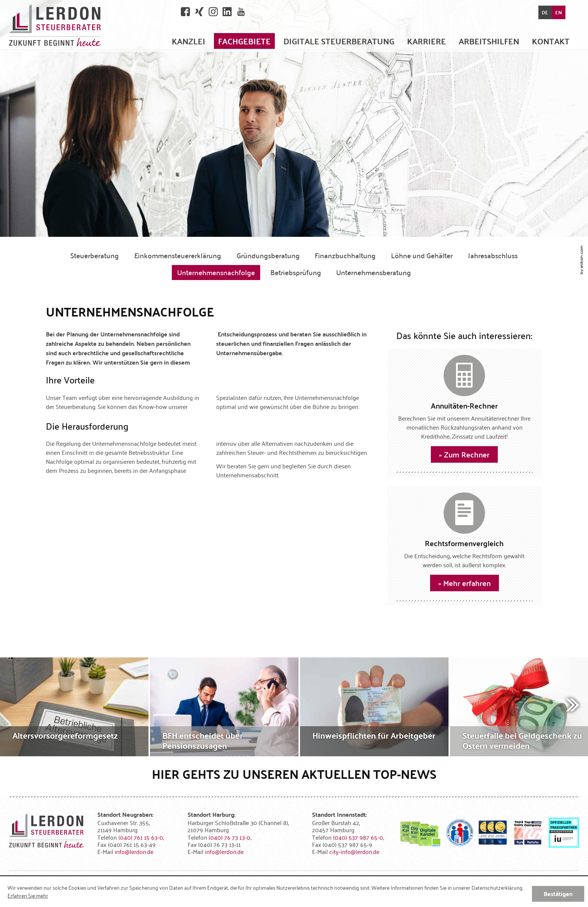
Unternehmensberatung (374, 272)
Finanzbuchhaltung (345, 255)
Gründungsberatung (268, 255)
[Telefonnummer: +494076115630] (141, 837)
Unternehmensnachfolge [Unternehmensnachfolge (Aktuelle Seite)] (216, 272)
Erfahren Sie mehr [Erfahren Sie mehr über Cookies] (28, 895)
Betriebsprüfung (296, 272)
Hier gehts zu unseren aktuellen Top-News (294, 774)
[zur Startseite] (55, 26)
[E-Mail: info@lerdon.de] (134, 851)
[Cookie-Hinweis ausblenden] (558, 894)
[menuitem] (189, 41)
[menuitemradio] (427, 41)
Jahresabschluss (493, 255)
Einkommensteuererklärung (178, 255)
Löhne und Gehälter (422, 255)
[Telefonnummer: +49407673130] (230, 837)
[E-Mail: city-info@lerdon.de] (354, 851)
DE (545, 12)
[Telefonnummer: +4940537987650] (358, 837)
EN (559, 12)
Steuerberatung (95, 255)
